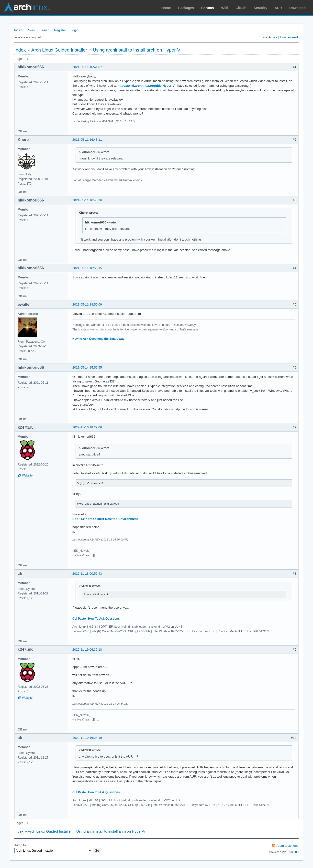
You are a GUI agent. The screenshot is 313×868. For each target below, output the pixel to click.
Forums (207, 8)
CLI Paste (79, 619)
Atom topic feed (288, 846)
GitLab (241, 8)
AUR (278, 8)
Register (60, 30)
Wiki (225, 8)
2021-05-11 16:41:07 (87, 67)
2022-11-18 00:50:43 (87, 574)
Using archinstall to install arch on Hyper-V (136, 50)
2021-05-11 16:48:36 (87, 200)
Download (297, 8)
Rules (31, 30)
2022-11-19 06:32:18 (87, 650)
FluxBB (293, 852)
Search (44, 30)
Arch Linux (27, 7)
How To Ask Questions (104, 619)
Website (27, 476)
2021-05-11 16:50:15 (87, 268)
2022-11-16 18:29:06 (87, 427)
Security (261, 8)
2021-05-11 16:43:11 (87, 140)
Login (75, 30)
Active (273, 37)
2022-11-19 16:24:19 (87, 738)
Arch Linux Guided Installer (59, 50)
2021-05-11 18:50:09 (87, 304)
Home (166, 8)
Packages (186, 8)
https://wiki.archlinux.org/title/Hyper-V (146, 86)
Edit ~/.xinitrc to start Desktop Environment (105, 519)
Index (18, 30)
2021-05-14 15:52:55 (87, 367)
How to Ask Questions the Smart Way (98, 339)
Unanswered (289, 37)
